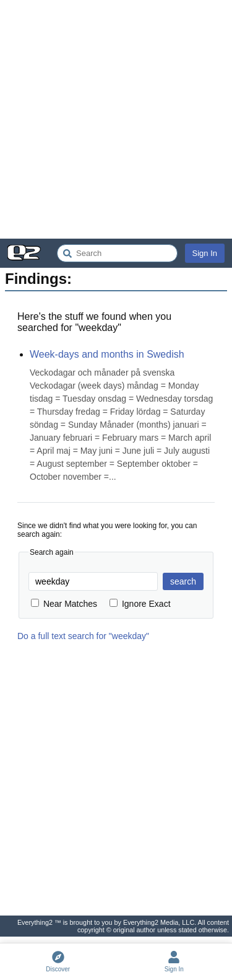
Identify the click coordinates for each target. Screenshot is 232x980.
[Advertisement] (116, 119)
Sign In (205, 253)
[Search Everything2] (117, 253)
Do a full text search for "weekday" (83, 636)
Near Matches (64, 604)
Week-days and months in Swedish (107, 354)
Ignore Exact (140, 604)
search (183, 581)
